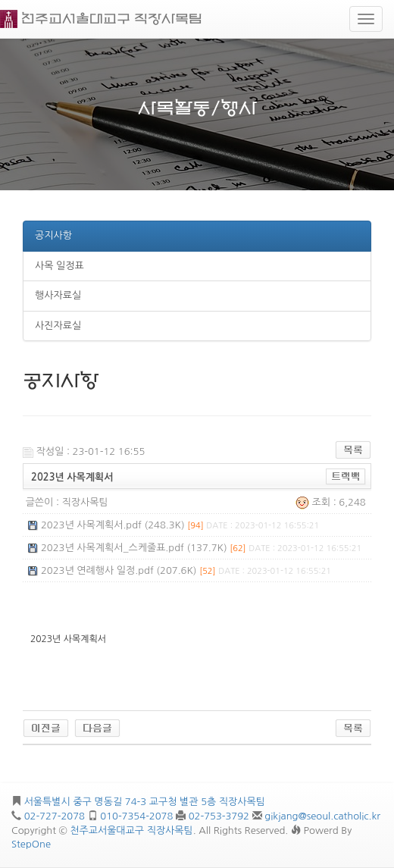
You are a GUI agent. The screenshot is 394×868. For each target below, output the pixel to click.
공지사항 (53, 235)
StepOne (31, 844)
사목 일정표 (59, 266)
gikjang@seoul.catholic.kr (322, 816)
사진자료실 (58, 326)
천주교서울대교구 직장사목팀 (112, 19)
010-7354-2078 (136, 816)
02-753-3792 (219, 816)
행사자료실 (58, 295)
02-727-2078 (55, 816)
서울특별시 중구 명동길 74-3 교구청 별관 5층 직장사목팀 (145, 802)
